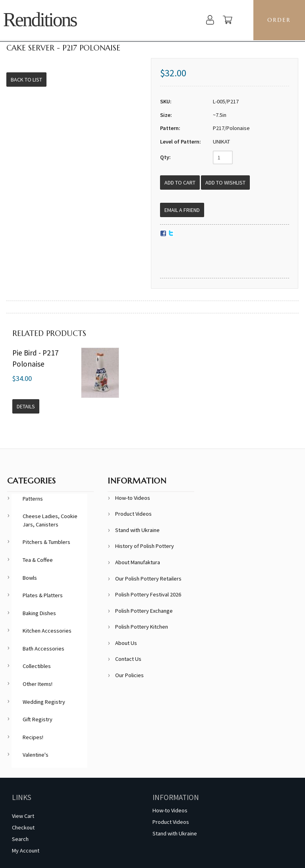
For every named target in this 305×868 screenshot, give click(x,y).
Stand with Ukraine (137, 530)
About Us (126, 643)
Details (26, 406)
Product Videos (133, 514)
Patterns (33, 499)
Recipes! (33, 737)
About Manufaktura (138, 562)
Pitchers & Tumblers (46, 542)
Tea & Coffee (38, 560)
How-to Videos (133, 498)
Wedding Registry (44, 702)
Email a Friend (182, 210)
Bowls (30, 578)
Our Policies (129, 675)
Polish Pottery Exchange (144, 611)
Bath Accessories (43, 649)
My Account (26, 851)
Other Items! (38, 684)
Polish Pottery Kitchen (142, 627)
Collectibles (37, 666)
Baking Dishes (39, 613)
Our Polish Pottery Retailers (148, 579)
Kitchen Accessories (47, 631)
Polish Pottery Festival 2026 (148, 594)
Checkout (23, 827)
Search (20, 839)
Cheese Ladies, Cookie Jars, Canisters (50, 520)
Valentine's (36, 755)
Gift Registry (38, 719)
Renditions (40, 20)
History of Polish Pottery (145, 546)
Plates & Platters (43, 595)
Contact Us (128, 659)
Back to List (26, 80)
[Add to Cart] (180, 183)
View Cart (23, 816)
